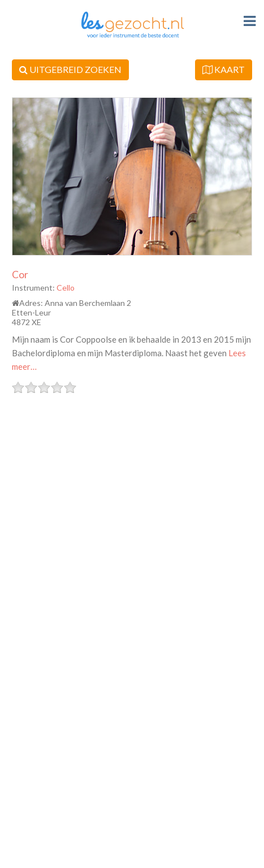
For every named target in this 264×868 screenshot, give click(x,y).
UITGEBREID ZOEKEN (70, 69)
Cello (66, 288)
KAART (224, 69)
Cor (20, 275)
